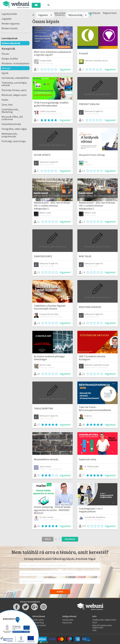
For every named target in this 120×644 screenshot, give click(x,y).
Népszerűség (77, 15)
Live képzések (10, 38)
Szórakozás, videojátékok (15, 78)
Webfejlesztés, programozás (10, 135)
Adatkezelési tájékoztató (104, 620)
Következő (70, 539)
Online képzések (11, 43)
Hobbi (5, 100)
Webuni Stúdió (39, 625)
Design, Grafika (10, 59)
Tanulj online (68, 620)
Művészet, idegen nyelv (14, 95)
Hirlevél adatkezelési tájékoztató (102, 626)
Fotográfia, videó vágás (14, 129)
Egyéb (5, 73)
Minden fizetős (10, 28)
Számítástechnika (11, 124)
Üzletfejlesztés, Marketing (10, 111)
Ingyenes (45, 15)
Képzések (67, 623)
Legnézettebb (9, 14)
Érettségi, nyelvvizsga (14, 141)
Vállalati (6, 68)
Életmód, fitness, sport (14, 90)
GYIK (94, 630)
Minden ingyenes (11, 23)
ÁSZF (95, 623)
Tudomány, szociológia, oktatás (14, 84)
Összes (5, 54)
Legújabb (6, 19)
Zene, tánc (7, 105)
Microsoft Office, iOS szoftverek (12, 118)
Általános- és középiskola (15, 63)
